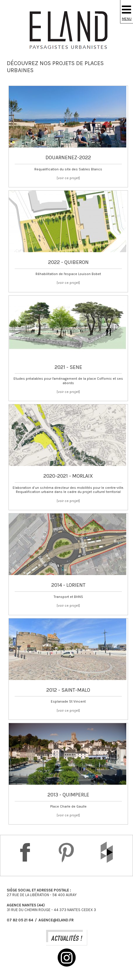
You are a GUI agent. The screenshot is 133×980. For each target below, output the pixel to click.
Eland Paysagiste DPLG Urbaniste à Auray (67, 30)
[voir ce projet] (68, 178)
